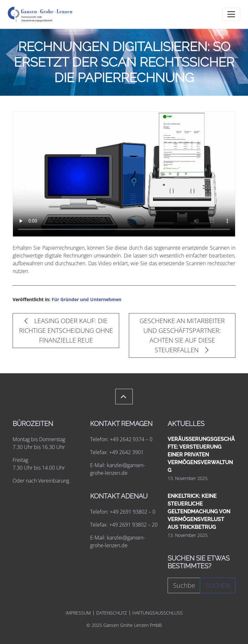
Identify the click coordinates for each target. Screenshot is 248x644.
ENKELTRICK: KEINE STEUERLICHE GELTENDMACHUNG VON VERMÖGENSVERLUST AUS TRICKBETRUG (199, 512)
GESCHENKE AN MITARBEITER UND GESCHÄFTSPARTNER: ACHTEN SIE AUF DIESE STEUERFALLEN (182, 335)
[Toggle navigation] (231, 14)
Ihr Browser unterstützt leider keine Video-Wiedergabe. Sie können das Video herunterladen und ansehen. (124, 174)
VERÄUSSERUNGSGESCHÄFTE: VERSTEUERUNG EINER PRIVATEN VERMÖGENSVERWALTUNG (201, 455)
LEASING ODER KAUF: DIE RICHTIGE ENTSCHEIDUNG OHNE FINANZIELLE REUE (66, 330)
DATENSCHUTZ (112, 613)
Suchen (218, 585)
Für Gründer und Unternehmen (87, 299)
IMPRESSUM (78, 613)
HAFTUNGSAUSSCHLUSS (158, 613)
